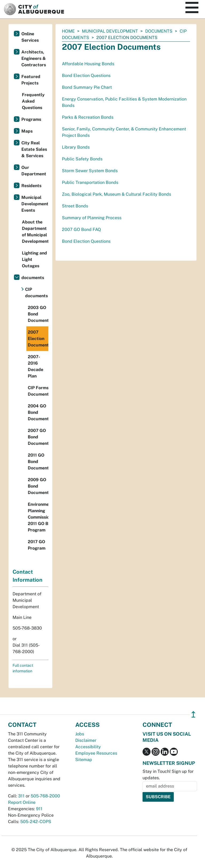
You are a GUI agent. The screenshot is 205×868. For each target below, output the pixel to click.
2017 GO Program (37, 545)
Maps (27, 131)
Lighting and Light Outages (34, 259)
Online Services (30, 37)
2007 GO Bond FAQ (81, 229)
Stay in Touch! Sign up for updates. (168, 775)
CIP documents (36, 293)
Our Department (34, 171)
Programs (31, 119)
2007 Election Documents (38, 339)
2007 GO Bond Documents (38, 437)
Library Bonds (76, 147)
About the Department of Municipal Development (35, 232)
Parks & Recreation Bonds (88, 117)
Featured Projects (31, 80)
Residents (31, 186)
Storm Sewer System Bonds (90, 171)
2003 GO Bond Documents (38, 314)
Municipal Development (110, 31)
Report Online (22, 802)
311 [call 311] (21, 796)
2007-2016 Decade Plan (36, 366)
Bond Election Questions (86, 76)
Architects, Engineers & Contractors (34, 58)
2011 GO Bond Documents (38, 462)
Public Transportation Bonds (90, 182)
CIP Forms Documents (38, 391)
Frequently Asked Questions (33, 101)
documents (159, 31)
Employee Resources (96, 753)
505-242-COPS (36, 822)
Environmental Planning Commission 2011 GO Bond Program (38, 517)
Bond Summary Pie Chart (87, 87)
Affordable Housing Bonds (88, 64)
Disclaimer (86, 740)
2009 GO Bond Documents (38, 486)
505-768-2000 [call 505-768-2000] (45, 796)
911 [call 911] (39, 809)
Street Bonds (75, 206)
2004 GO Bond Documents (38, 412)
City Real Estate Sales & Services (34, 149)
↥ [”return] (193, 714)
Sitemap (84, 760)
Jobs (80, 734)
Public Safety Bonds (82, 159)
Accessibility (88, 747)
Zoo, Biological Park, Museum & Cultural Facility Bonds (117, 194)
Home (68, 31)
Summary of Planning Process (92, 218)
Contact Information (27, 576)
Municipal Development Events (35, 204)
